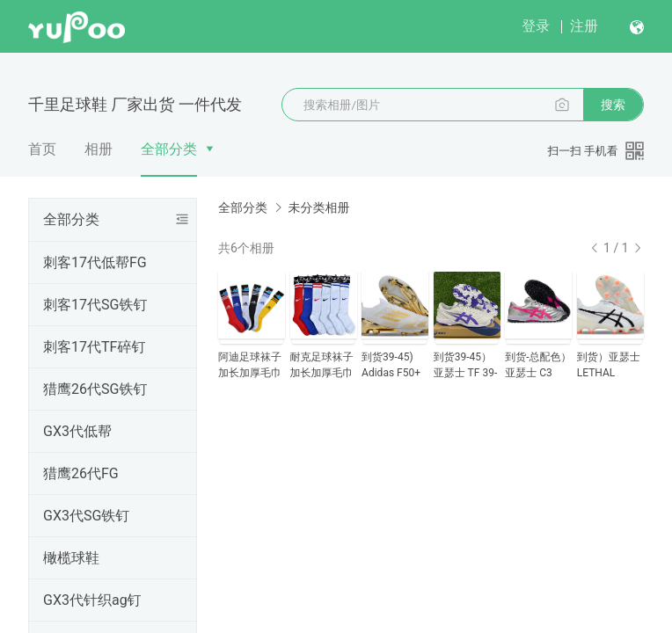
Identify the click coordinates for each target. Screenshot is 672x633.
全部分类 (169, 149)
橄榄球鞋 (71, 558)
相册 (99, 149)
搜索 (613, 105)
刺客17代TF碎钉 (94, 347)
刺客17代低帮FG (95, 262)
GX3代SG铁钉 (86, 516)
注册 (584, 26)
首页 (42, 149)
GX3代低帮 (77, 431)
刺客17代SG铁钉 (95, 305)
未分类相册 (318, 207)
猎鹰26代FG (81, 473)
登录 (536, 26)
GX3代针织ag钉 (92, 600)
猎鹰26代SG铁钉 (95, 389)
